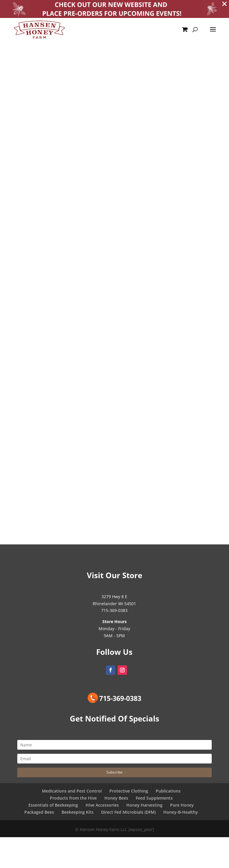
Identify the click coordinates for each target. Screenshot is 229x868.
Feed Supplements (154, 799)
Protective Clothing (129, 792)
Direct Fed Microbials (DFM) (128, 813)
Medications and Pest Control (72, 792)
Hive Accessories (102, 806)
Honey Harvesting (144, 806)
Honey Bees (116, 799)
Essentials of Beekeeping (53, 806)
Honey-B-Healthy (181, 813)
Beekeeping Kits (78, 813)
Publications (168, 792)
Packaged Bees (39, 813)
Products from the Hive (73, 799)
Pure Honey (182, 806)
